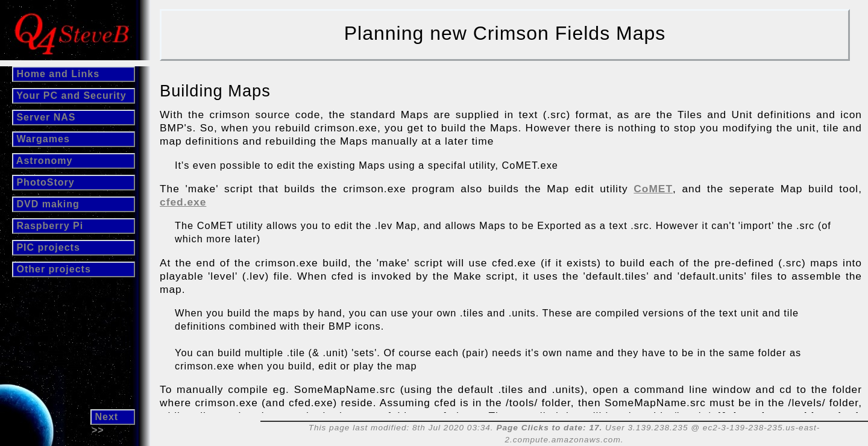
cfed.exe (183, 202)
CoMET (653, 189)
